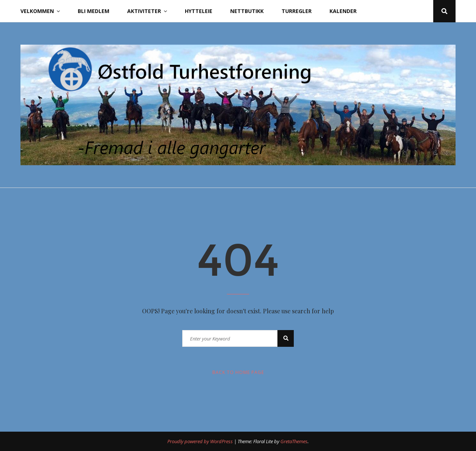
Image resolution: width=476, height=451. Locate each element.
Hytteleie (199, 11)
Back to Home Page (238, 372)
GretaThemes (294, 441)
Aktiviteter (144, 11)
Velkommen (37, 11)
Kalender (343, 11)
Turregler (297, 11)
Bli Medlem (94, 11)
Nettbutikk (247, 11)
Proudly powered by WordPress (201, 441)
